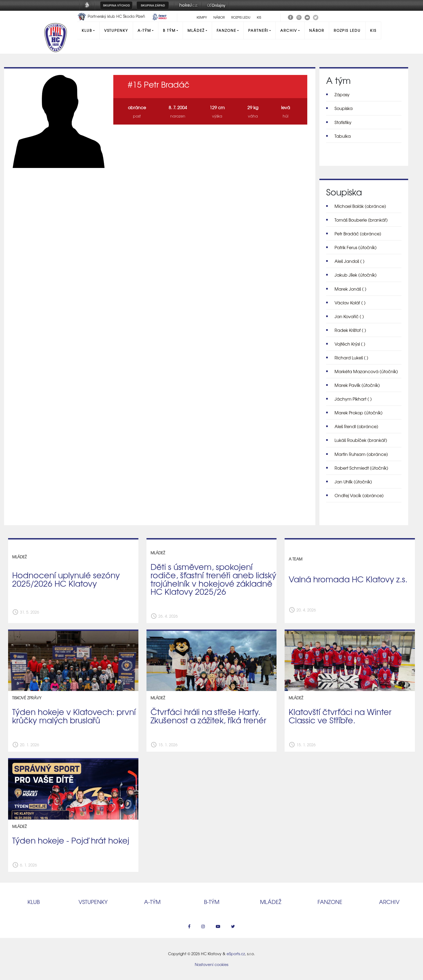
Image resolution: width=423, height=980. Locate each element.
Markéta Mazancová (366, 371)
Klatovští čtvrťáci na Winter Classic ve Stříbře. (340, 716)
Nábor (219, 17)
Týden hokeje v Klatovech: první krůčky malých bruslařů (74, 716)
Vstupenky (116, 30)
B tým (169, 30)
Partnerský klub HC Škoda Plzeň (112, 16)
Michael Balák (360, 206)
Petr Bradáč (358, 233)
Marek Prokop (359, 412)
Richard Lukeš (351, 357)
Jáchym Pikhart (353, 399)
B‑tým (212, 902)
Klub (87, 30)
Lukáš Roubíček (361, 440)
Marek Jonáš (350, 289)
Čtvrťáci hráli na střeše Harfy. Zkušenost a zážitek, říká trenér (208, 716)
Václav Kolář (350, 302)
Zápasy (342, 94)
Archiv (289, 30)
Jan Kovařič (349, 316)
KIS (259, 17)
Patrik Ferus (356, 247)
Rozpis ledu (241, 17)
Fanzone (226, 30)
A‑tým (152, 902)
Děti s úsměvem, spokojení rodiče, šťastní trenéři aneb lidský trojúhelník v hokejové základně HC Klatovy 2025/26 (213, 579)
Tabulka (343, 136)
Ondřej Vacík (359, 495)
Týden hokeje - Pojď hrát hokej (71, 840)
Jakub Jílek (356, 275)
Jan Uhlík (353, 482)
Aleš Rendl (356, 426)
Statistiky (343, 122)
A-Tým (144, 30)
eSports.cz (236, 954)
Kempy (202, 17)
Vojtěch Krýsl (350, 344)
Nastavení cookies (211, 964)
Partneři (258, 30)
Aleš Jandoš (349, 261)
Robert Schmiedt (361, 468)
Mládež (196, 30)
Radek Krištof (350, 330)
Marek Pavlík (357, 385)
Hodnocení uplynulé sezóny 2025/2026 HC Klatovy (66, 579)
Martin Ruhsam (361, 454)
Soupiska (344, 108)
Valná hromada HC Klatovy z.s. (348, 579)
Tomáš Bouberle (361, 220)
